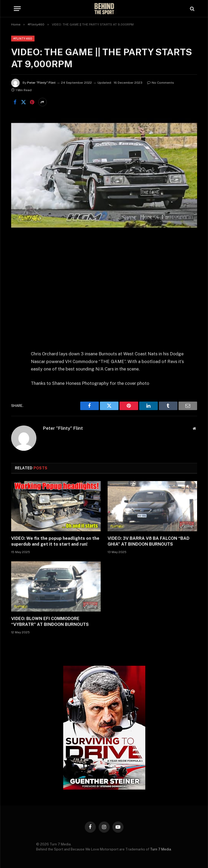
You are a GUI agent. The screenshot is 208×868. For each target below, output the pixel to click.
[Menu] (17, 9)
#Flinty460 (23, 39)
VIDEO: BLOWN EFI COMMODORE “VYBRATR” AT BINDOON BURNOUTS (50, 621)
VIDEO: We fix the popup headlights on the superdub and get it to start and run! (55, 541)
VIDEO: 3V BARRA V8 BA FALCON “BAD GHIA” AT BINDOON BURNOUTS (148, 541)
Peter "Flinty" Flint (41, 83)
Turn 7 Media (161, 849)
